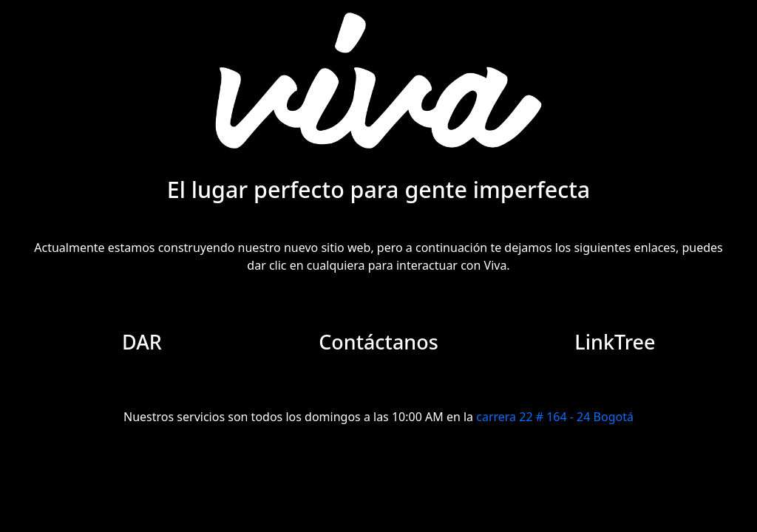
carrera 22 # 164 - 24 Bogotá (555, 417)
